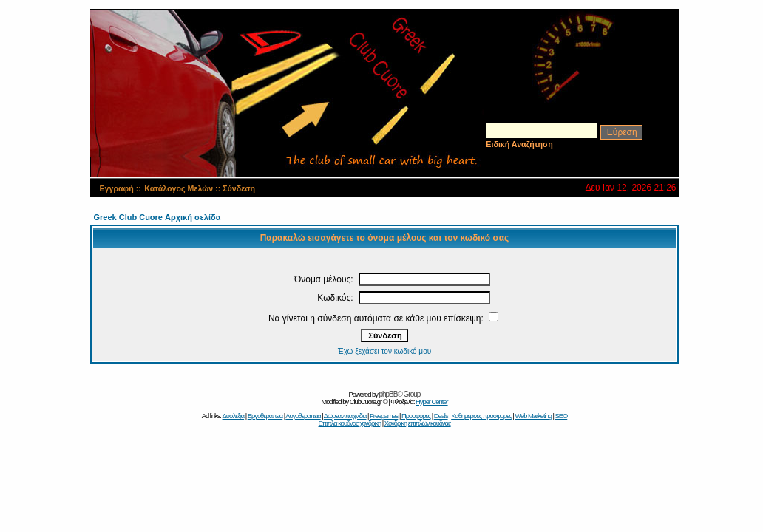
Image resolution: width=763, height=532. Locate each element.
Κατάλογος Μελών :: (183, 188)
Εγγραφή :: (120, 188)
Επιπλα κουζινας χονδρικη (350, 423)
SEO (562, 416)
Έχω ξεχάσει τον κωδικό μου (384, 351)
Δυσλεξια (234, 416)
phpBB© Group (399, 394)
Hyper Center (431, 402)
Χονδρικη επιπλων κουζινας (418, 423)
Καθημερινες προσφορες (481, 416)
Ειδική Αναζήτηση (519, 144)
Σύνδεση (239, 188)
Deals (441, 416)
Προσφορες (416, 416)
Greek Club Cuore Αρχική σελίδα (157, 217)
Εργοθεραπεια (265, 416)
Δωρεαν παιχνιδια (345, 416)
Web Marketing (533, 416)
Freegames (384, 416)
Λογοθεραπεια (303, 416)
